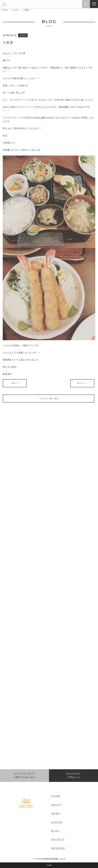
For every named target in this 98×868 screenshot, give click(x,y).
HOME (5, 10)
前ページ (15, 382)
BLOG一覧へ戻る (49, 398)
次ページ (82, 382)
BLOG (16, 10)
